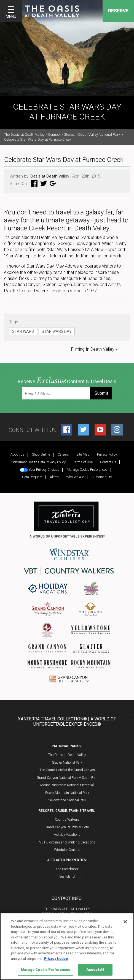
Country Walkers (67, 819)
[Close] (125, 922)
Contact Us (108, 462)
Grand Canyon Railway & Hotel (67, 827)
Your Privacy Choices (40, 469)
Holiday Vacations (67, 835)
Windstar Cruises (67, 850)
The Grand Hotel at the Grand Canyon (67, 770)
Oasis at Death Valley (50, 176)
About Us (18, 454)
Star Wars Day (40, 266)
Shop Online (41, 454)
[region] (67, 946)
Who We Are (75, 477)
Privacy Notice (56, 959)
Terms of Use (83, 462)
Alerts (54, 477)
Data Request (32, 477)
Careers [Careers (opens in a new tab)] (63, 454)
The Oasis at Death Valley (67, 755)
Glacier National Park (67, 762)
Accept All (95, 970)
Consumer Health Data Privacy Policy (38, 462)
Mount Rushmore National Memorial (67, 785)
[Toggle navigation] (11, 11)
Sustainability (102, 477)
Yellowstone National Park (67, 800)
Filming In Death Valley (93, 349)
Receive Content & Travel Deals (67, 381)
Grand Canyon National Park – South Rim (67, 778)
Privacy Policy (107, 454)
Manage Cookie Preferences (87, 469)
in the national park (103, 256)
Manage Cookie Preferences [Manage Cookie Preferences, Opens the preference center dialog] (45, 970)
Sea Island (67, 876)
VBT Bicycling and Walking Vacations (67, 842)
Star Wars (23, 331)
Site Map (83, 454)
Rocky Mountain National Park (67, 793)
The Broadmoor (67, 869)
